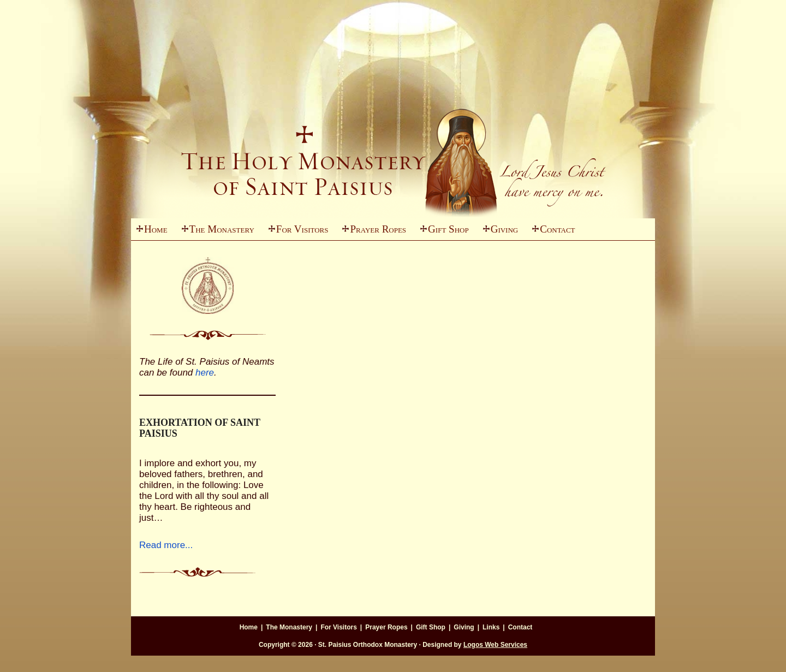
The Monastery (215, 232)
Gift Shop (448, 229)
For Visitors (296, 232)
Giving (498, 232)
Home (156, 229)
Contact (557, 229)
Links (491, 627)
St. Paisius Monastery (393, 136)
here (205, 373)
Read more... (166, 545)
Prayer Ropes (378, 229)
